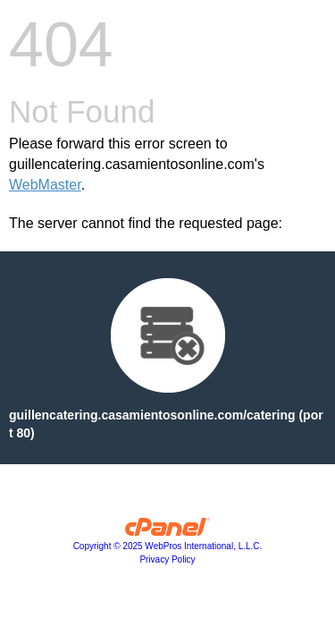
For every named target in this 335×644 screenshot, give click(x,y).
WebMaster (45, 185)
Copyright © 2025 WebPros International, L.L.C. (168, 546)
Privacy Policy (167, 559)
